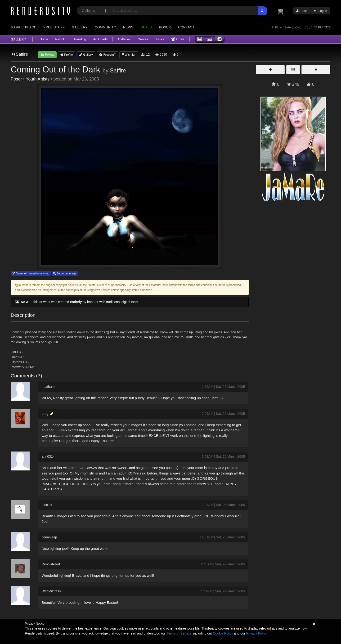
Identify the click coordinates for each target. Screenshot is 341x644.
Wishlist (129, 55)
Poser (165, 27)
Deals (146, 27)
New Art (61, 39)
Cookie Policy (223, 633)
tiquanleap (49, 537)
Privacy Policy (256, 633)
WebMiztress (51, 591)
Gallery (80, 27)
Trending (80, 39)
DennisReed (51, 564)
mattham (48, 387)
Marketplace (23, 27)
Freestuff (107, 55)
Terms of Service (179, 633)
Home (44, 39)
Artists (178, 39)
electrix (47, 505)
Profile (67, 55)
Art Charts (100, 39)
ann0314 (48, 456)
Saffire (118, 71)
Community (105, 27)
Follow (47, 55)
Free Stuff (54, 27)
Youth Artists (38, 79)
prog (45, 414)
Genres (143, 39)
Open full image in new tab (31, 273)
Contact (186, 27)
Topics (160, 39)
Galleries (124, 39)
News (128, 27)
